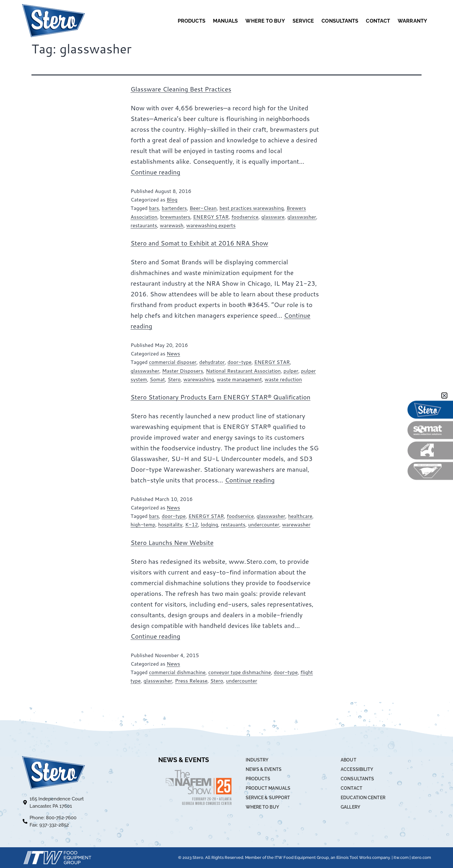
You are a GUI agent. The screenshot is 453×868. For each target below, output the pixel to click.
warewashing (199, 379)
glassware (273, 217)
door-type (239, 362)
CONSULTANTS (340, 21)
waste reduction (283, 379)
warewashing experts (211, 225)
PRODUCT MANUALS (268, 788)
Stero (174, 379)
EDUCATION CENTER (363, 798)
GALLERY (350, 807)
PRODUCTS (192, 21)
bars (154, 208)
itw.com (401, 857)
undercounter (264, 524)
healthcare (300, 516)
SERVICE (303, 21)
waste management (239, 379)
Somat (157, 379)
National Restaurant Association (243, 371)
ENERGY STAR (211, 217)
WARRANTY (412, 21)
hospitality (170, 524)
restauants (233, 524)
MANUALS (226, 21)
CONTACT (378, 21)
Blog (172, 199)
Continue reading (155, 172)
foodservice (245, 217)
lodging (209, 524)
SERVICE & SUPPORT (268, 798)
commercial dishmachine (177, 672)
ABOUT (349, 760)
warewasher (296, 524)
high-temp (143, 524)
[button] (444, 396)
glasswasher (302, 217)
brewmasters (175, 217)
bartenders (174, 208)
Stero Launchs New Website (172, 542)
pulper (291, 371)
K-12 (192, 524)
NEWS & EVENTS (264, 769)
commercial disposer (173, 362)
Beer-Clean (203, 208)
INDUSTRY (257, 760)
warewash (172, 225)
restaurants (144, 225)
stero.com (421, 857)
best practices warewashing (251, 208)
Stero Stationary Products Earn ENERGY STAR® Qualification (221, 397)
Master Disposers (182, 371)
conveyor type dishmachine (240, 672)
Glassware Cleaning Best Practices (181, 89)
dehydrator (212, 362)
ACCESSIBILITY (357, 769)
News (173, 353)
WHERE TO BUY (265, 21)
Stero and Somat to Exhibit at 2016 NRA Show (199, 243)
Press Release (191, 681)
